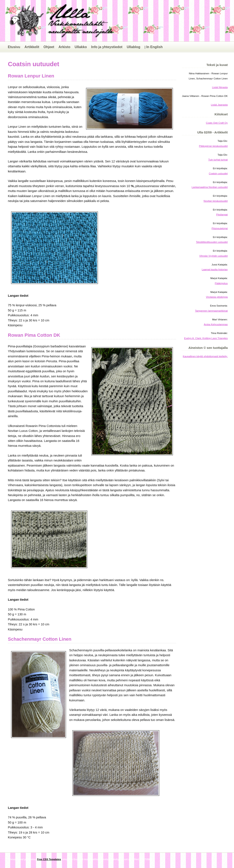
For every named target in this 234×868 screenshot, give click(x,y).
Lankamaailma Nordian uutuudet (210, 187)
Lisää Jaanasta (219, 105)
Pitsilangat (222, 214)
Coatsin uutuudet (218, 173)
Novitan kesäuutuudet (216, 201)
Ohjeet (49, 47)
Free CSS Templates (49, 859)
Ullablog (134, 47)
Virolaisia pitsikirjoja (217, 297)
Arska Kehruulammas (216, 324)
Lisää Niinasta (220, 87)
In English (154, 47)
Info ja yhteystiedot (107, 47)
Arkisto (65, 47)
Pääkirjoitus (221, 283)
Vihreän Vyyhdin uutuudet (214, 256)
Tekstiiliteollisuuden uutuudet (212, 242)
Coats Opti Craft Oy (217, 123)
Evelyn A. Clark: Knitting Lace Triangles (206, 338)
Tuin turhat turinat (218, 160)
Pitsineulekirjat (220, 228)
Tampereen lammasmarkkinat (211, 311)
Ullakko (81, 47)
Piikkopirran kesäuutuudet (213, 146)
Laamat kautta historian (215, 269)
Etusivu (14, 47)
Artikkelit (32, 47)
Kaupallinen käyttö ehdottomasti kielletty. (205, 356)
